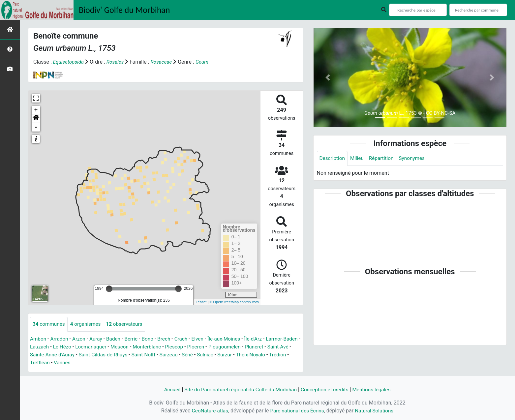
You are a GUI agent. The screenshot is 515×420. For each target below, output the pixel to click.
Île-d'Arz (261, 339)
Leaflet (201, 302)
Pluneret (282, 347)
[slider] (109, 289)
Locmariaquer (112, 347)
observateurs (128, 324)
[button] (36, 119)
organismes (88, 324)
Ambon (38, 339)
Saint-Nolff (174, 355)
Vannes (88, 363)
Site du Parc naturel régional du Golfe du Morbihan (239, 390)
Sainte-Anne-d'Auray (79, 355)
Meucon (142, 347)
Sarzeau (201, 355)
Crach (186, 339)
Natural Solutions (376, 411)
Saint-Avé (41, 355)
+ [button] (36, 110)
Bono (152, 339)
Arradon (61, 339)
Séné (220, 355)
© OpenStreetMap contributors (234, 302)
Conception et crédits (327, 390)
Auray (98, 339)
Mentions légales (375, 390)
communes (49, 324)
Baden (117, 339)
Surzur (259, 355)
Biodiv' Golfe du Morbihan (124, 10)
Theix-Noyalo (286, 355)
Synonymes (415, 158)
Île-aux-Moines (231, 339)
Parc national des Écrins (297, 411)
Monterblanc (170, 347)
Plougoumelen (251, 347)
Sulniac (238, 355)
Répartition (383, 158)
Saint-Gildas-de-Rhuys (132, 355)
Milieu (359, 158)
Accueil (167, 390)
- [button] (36, 127)
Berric (135, 339)
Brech (169, 339)
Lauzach (59, 347)
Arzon (81, 339)
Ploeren (221, 347)
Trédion (42, 363)
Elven (203, 339)
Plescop (199, 347)
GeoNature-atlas (208, 411)
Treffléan (65, 363)
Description (333, 158)
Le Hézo (82, 347)
